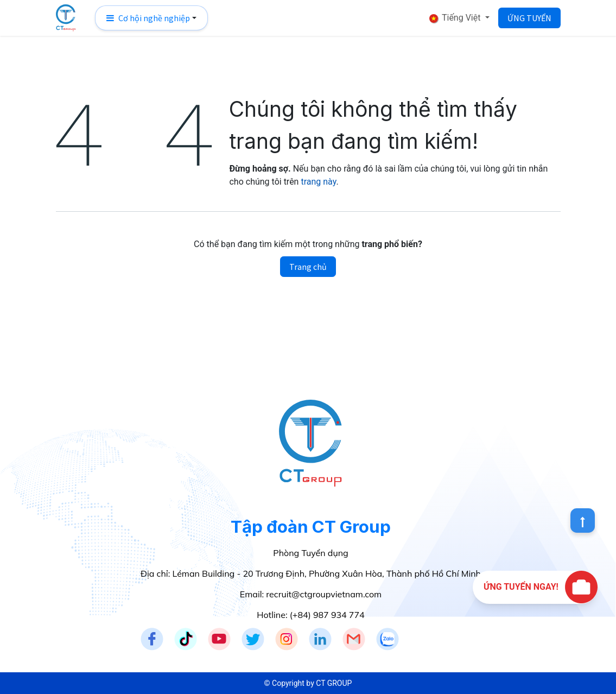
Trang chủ (308, 267)
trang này (318, 182)
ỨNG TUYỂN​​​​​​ (529, 18)
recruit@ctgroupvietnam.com (324, 594)
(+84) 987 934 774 (327, 615)
